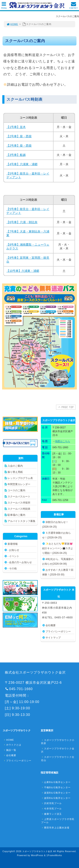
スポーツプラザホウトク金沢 (58, 750)
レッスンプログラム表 (20, 478)
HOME (12, 24)
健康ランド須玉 (51, 814)
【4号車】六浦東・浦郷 (22, 164)
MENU (4, 6)
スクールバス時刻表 (19, 509)
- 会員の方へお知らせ (20, 562)
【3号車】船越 (16, 155)
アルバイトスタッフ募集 (21, 521)
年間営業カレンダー (19, 484)
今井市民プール (51, 809)
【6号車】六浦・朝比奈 (22, 222)
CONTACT (74, 6)
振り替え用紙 (15, 472)
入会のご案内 (15, 466)
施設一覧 (10, 750)
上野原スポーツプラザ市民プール (58, 821)
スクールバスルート (19, 497)
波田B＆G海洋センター (56, 798)
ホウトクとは (12, 745)
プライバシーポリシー (58, 631)
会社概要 (51, 625)
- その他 (12, 568)
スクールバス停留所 (19, 503)
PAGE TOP (65, 407)
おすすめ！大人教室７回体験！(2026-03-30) (58, 572)
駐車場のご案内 (16, 515)
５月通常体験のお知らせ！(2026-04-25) (56, 535)
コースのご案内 (16, 490)
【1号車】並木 (16, 127)
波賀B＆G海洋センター (56, 793)
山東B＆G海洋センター (56, 782)
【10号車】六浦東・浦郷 (23, 271)
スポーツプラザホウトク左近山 (58, 759)
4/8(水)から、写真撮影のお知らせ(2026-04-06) (58, 561)
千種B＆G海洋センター (56, 787)
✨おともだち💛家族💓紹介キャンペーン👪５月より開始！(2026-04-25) (58, 548)
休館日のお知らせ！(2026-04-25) (55, 524)
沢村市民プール (51, 803)
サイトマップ (53, 638)
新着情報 (13, 544)
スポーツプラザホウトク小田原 (58, 742)
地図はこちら (63, 441)
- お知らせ (13, 550)
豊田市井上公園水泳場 (55, 828)
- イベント (13, 556)
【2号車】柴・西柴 (19, 136)
